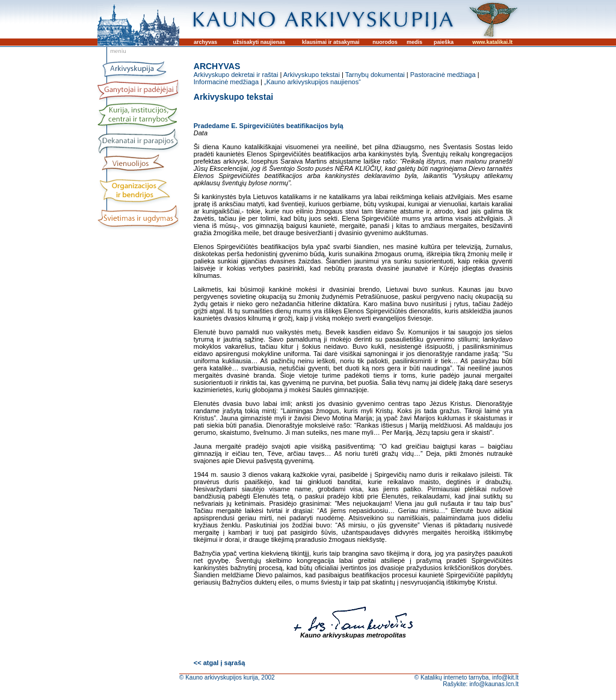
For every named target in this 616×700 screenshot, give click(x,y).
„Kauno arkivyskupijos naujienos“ (313, 82)
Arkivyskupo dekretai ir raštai (236, 75)
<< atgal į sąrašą (220, 663)
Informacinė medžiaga (226, 82)
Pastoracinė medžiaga (443, 75)
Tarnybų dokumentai (375, 75)
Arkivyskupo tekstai (312, 75)
